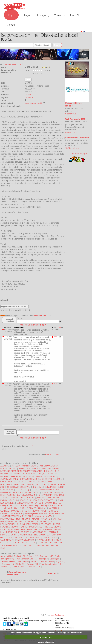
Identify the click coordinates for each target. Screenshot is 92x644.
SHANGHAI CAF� (8, 535)
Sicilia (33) (21, 564)
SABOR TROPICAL (39, 532)
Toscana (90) (33, 564)
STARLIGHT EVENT (32, 537)
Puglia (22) (60, 561)
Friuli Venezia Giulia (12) (27, 559)
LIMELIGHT (19, 508)
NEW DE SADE (7, 521)
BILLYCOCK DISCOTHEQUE (34, 474)
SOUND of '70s (16, 537)
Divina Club (37, 487)
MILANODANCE (7, 519)
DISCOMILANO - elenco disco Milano (17, 484)
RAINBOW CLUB (18, 529)
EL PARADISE (50, 487)
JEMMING (41, 498)
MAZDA (49, 516)
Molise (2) (35, 561)
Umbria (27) (6, 567)
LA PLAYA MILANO (25, 503)
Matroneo (39, 516)
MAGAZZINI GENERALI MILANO (25, 511)
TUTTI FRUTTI (29, 545)
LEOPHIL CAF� (27, 506)
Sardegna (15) (8, 564)
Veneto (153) (35, 567)
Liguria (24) (55, 559)
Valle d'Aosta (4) (20, 567)
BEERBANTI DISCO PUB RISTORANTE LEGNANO (21, 471)
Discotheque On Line (12, 64)
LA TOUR (39, 503)
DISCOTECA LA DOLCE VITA (19, 487)
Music (27, 15)
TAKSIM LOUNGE (50, 537)
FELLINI (35, 490)
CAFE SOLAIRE (50, 476)
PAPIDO (35, 524)
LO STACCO (31, 508)
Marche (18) (23, 561)
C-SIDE (3, 482)
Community (43, 15)
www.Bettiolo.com (58, 615)
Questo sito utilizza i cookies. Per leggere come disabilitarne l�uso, (36, 633)
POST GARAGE (36, 527)
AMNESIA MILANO (30, 466)
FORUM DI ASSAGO (50, 492)
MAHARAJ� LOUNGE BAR (36, 514)
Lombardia (30, 97)
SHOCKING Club (25, 535)
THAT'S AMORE (43, 540)
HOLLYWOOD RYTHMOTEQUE (51, 495)
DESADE (31, 482)
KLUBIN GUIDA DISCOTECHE (43, 500)
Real (2, 532)
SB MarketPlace (72, 148)
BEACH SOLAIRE (39, 468)
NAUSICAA (57, 519)
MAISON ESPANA (57, 514)
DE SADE (12, 482)
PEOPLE (57, 524)
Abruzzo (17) (6, 556)
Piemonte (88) (48, 561)
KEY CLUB (13, 500)
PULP (3, 529)
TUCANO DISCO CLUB (12, 545)
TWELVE (41, 545)
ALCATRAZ (5, 466)
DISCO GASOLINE (45, 482)
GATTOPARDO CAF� (26, 495)
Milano (28, 95)
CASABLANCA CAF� (9, 479)
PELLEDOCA (46, 524)
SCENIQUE (54, 532)
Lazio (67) (44, 559)
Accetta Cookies (46, 637)
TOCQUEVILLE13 (45, 543)
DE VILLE (22, 482)
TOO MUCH (59, 543)
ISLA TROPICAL (28, 498)
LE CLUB (14, 506)
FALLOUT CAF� (22, 490)
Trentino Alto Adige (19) (51, 564)
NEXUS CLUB (21, 521)
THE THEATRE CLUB (27, 543)
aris (54, 337)
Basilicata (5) (19, 556)
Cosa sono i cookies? (46, 642)
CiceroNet (75, 15)
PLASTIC (23, 527)
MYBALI (35, 519)
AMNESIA (16, 466)
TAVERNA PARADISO (25, 540)
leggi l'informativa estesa (72, 633)
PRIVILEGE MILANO (52, 527)
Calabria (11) (33, 556)
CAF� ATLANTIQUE (18, 476)
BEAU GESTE (54, 468)
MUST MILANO (40, 315)
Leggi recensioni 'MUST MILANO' (15, 307)
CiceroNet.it (71, 114)
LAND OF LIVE (51, 503)
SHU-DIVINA (40, 535)
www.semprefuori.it (33, 103)
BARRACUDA (24, 468)
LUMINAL (42, 508)
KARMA (4, 500)
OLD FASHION (23, 524)
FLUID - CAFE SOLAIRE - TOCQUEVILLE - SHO (20, 492)
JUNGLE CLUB (53, 498)
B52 (15, 468)
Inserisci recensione (9, 320)
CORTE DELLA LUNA (54, 479)
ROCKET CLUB (12, 532)
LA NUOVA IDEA (7, 503)
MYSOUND (46, 519)
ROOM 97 (25, 532)
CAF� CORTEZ (36, 476)
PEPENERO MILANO (9, 527)
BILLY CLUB (15, 474)
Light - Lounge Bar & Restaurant (49, 506)
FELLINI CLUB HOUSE (50, 490)
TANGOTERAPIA (7, 540)
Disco (11, 15)
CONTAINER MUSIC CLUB (31, 479)
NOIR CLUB (33, 521)
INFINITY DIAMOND (11, 498)
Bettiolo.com (71, 132)
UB (48, 545)
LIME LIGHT (7, 508)
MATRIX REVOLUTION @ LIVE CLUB (17, 516)
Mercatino (59, 15)
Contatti (11, 25)
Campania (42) (47, 556)
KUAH (60, 500)
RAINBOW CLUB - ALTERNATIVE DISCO (44, 529)
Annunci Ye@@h (79, 154)
